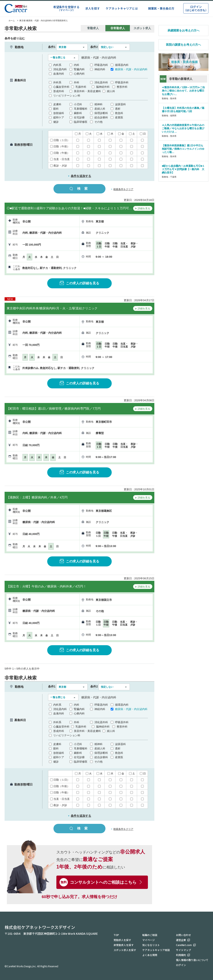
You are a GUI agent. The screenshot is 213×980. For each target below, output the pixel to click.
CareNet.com (184, 945)
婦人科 (111, 91)
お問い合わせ (183, 935)
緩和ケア (59, 117)
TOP (116, 935)
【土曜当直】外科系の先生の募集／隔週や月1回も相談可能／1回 (183, 110)
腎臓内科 (79, 69)
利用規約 (181, 955)
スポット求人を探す (125, 950)
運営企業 (181, 940)
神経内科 (100, 69)
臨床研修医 (81, 122)
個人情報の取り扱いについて (192, 960)
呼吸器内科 (101, 65)
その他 (98, 122)
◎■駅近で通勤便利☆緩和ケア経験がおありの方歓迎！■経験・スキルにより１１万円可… (69, 208)
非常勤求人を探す (124, 945)
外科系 (57, 82)
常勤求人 (93, 28)
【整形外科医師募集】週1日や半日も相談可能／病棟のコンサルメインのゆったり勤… (183, 149)
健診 (56, 122)
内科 (77, 65)
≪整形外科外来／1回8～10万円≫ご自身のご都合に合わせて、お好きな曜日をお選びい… (183, 91)
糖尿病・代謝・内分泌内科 (131, 69)
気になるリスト (151, 945)
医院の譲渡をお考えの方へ (183, 45)
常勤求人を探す (122, 940)
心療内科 (79, 74)
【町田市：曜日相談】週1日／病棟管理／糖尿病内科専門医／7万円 (54, 408)
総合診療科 (101, 117)
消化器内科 (60, 69)
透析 (118, 109)
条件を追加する (80, 176)
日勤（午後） (60, 153)
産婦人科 (100, 109)
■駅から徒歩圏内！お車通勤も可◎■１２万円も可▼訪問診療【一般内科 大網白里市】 (183, 169)
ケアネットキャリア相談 (156, 950)
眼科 (56, 109)
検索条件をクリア (123, 189)
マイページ (149, 940)
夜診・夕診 (59, 166)
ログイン (181, 965)
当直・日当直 (60, 159)
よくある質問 (150, 955)
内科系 (57, 65)
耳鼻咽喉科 (81, 109)
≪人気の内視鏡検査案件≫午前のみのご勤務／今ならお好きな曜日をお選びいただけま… (183, 128)
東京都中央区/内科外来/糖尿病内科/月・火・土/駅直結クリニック (52, 308)
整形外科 (122, 87)
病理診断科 (101, 113)
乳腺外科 (81, 87)
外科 (77, 82)
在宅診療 (79, 117)
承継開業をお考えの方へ (183, 30)
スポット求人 (142, 28)
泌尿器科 (120, 104)
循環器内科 (122, 65)
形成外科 (59, 91)
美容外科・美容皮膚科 (87, 91)
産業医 (119, 117)
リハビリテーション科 (67, 96)
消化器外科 (101, 82)
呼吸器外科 (122, 82)
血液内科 (59, 74)
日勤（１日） (60, 140)
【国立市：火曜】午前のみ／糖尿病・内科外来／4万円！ (46, 586)
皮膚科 (57, 104)
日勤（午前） (60, 146)
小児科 (78, 104)
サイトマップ (183, 950)
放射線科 (59, 113)
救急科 (119, 113)
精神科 (98, 104)
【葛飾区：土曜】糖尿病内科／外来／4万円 (37, 497)
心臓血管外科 (61, 87)
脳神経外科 (103, 87)
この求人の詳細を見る (79, 283)
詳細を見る (143, 209)
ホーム (10, 21)
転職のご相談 (150, 935)
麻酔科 (78, 113)
